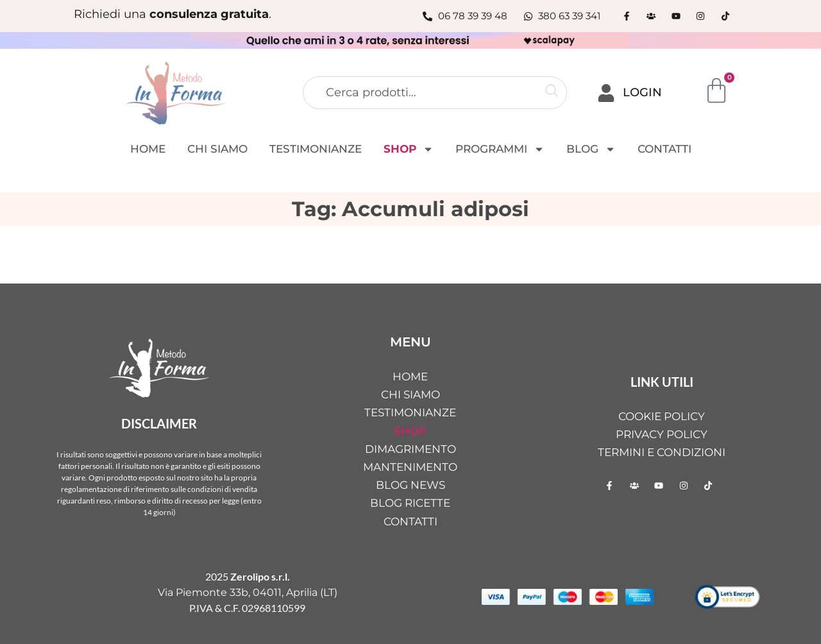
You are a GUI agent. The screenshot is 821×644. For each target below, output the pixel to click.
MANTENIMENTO (410, 467)
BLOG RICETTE (410, 503)
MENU (410, 342)
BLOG (591, 149)
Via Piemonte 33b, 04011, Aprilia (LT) (248, 592)
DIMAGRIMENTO (410, 449)
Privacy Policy (662, 434)
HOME (148, 149)
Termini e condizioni (662, 452)
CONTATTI (664, 149)
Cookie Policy (662, 416)
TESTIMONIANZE (316, 149)
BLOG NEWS (410, 485)
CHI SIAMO (217, 149)
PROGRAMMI (500, 149)
